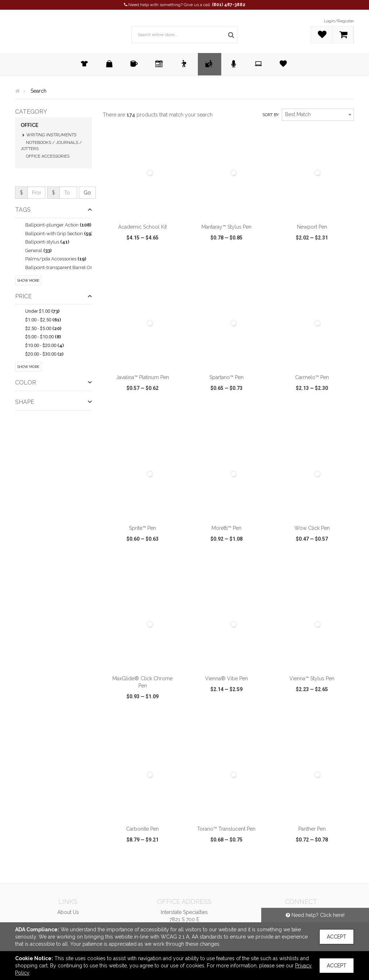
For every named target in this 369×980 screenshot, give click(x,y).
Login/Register (339, 21)
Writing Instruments (51, 135)
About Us (68, 912)
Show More (28, 280)
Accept (337, 937)
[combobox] (318, 115)
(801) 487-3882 (229, 5)
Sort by (271, 115)
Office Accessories (48, 156)
